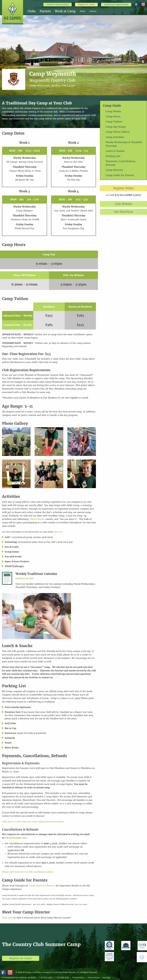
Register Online (123, 188)
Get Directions (124, 212)
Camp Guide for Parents (120, 175)
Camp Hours (113, 116)
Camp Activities (115, 137)
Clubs (32, 11)
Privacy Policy (78, 978)
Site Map (106, 978)
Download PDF (25, 579)
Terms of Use (93, 978)
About (83, 11)
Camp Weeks (113, 111)
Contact (93, 11)
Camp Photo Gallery (118, 132)
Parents (45, 11)
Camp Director (114, 170)
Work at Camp (65, 11)
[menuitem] (34, 11)
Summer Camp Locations (58, 4)
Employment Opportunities (116, 4)
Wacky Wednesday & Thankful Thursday (124, 144)
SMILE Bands (37, 519)
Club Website (123, 204)
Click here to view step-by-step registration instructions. (33, 822)
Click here (7, 918)
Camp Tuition (114, 122)
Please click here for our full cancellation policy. (28, 872)
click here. (58, 532)
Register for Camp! (86, 4)
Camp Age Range (116, 127)
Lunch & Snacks (115, 151)
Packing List (113, 156)
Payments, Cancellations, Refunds (121, 163)
